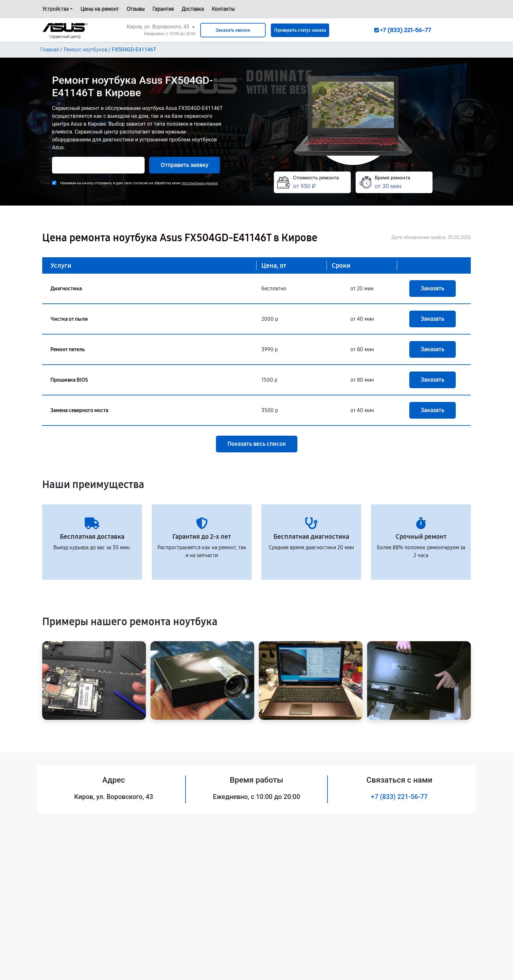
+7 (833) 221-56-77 (399, 797)
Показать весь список (257, 444)
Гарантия (163, 9)
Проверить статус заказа (300, 30)
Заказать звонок (233, 30)
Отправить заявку (185, 165)
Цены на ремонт (100, 9)
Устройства (55, 9)
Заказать (433, 288)
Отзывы (136, 9)
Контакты (223, 9)
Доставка (193, 9)
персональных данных (200, 183)
